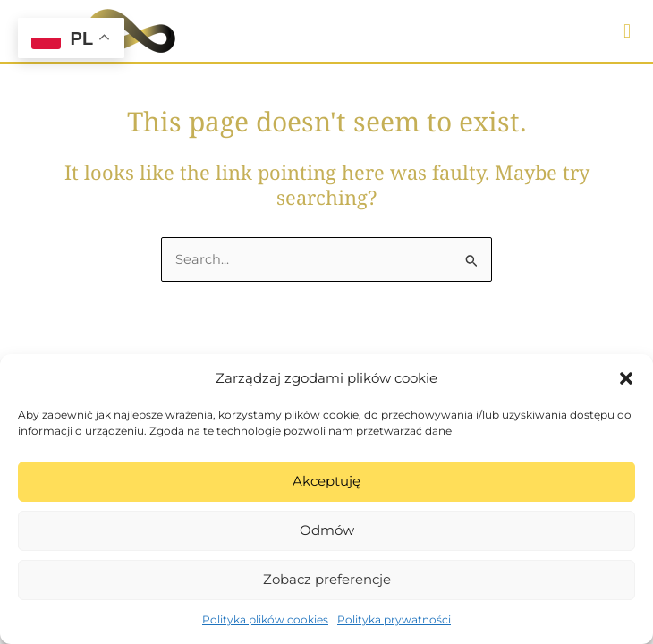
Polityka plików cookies (265, 619)
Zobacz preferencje (327, 579)
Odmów (327, 530)
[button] (626, 378)
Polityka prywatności (394, 619)
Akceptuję (326, 481)
